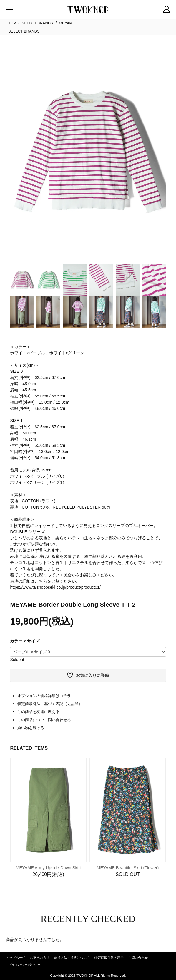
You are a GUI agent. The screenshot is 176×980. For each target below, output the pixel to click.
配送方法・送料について (72, 958)
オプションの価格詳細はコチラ (44, 696)
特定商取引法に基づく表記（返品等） (50, 704)
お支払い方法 (40, 958)
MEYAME (67, 23)
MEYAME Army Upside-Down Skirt (48, 868)
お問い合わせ (138, 958)
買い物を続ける (31, 728)
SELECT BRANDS (37, 23)
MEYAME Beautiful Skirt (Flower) (128, 868)
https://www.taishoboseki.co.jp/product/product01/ (55, 587)
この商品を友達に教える (38, 712)
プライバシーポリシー (24, 965)
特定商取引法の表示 (109, 958)
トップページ (16, 958)
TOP (12, 23)
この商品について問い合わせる (44, 720)
